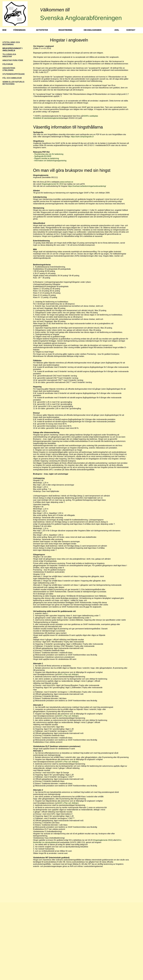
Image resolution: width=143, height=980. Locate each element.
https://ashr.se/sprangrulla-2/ (82, 137)
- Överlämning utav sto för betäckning (48, 154)
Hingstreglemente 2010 (103, 840)
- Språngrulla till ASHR (42, 156)
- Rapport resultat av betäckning (46, 158)
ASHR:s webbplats (90, 116)
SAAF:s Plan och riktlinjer (68, 674)
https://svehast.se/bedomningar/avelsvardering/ (87, 186)
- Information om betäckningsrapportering (50, 161)
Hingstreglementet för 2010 (53, 184)
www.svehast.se (67, 182)
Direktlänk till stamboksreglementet (47, 118)
